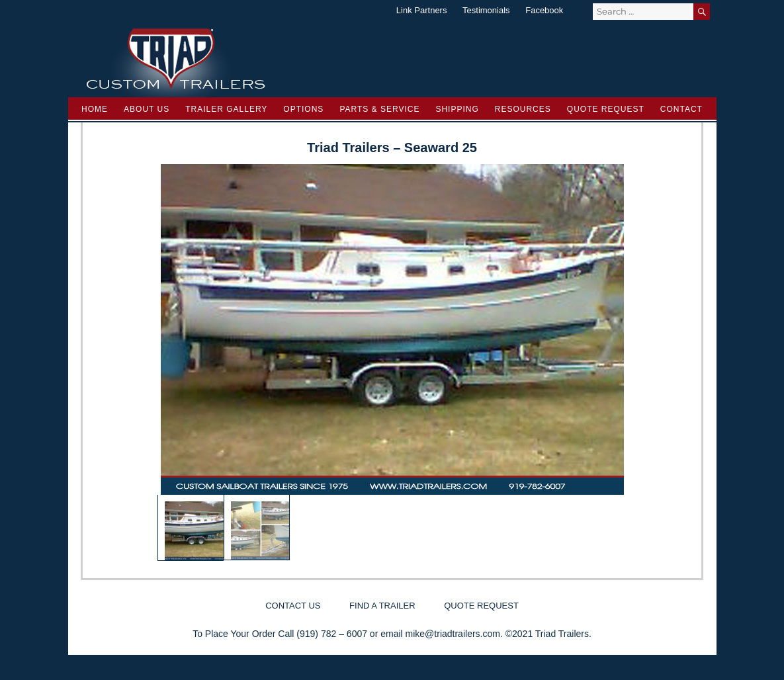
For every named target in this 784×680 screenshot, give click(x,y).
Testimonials (486, 10)
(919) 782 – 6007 (332, 634)
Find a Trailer (382, 606)
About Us (147, 109)
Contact (681, 109)
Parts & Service (379, 109)
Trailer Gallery (226, 109)
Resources (523, 109)
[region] (392, 362)
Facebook (544, 10)
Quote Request (606, 109)
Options (303, 109)
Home (95, 109)
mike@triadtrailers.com (453, 634)
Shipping (457, 109)
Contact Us (293, 606)
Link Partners (422, 10)
